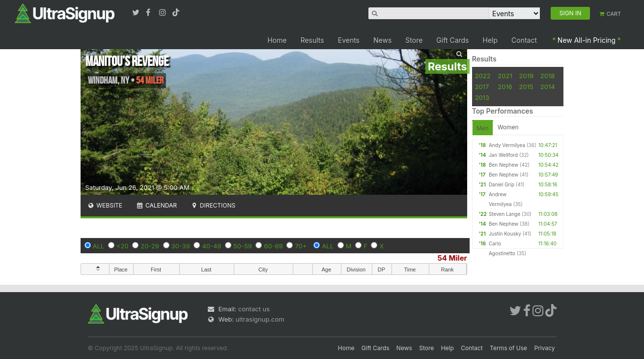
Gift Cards (452, 40)
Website (105, 205)
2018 (547, 76)
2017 (482, 87)
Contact (524, 40)
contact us (254, 309)
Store (414, 40)
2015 (526, 87)
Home (277, 40)
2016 (505, 87)
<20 (123, 246)
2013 (482, 97)
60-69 (273, 246)
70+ (301, 246)
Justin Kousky (505, 234)
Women (508, 127)
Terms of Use (508, 348)
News (382, 40)
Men (483, 128)
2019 (526, 76)
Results (312, 40)
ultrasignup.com (260, 319)
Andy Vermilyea (507, 145)
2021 (505, 76)
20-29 (150, 246)
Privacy (545, 348)
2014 (548, 87)
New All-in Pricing (587, 40)
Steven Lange (504, 214)
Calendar (156, 205)
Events (349, 40)
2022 (483, 76)
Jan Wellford (503, 155)
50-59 (243, 246)
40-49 (211, 246)
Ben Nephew (504, 165)
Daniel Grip (502, 184)
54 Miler (452, 258)
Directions (213, 205)
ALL (99, 246)
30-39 (181, 246)
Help (490, 40)
